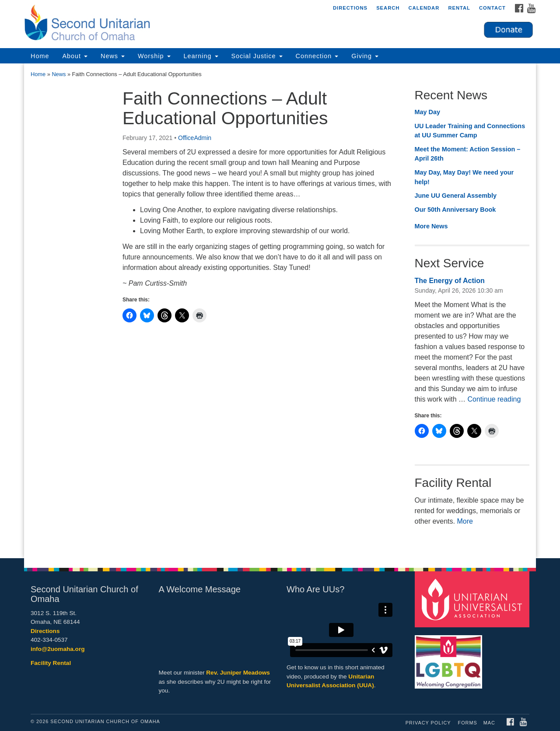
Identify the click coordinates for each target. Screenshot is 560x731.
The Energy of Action (450, 281)
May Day (427, 112)
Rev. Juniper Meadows (238, 673)
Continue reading (494, 399)
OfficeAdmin (195, 138)
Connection (317, 56)
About (75, 56)
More (465, 521)
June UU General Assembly (456, 196)
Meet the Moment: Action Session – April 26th (468, 154)
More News (431, 226)
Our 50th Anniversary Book (455, 210)
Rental (459, 8)
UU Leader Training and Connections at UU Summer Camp (470, 131)
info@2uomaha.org (58, 649)
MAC (489, 723)
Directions (350, 8)
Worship (154, 56)
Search (388, 8)
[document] (280, 311)
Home (40, 56)
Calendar (424, 8)
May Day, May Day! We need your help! (464, 177)
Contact (492, 8)
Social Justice (257, 56)
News (113, 56)
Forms (468, 723)
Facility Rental (51, 663)
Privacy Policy (428, 723)
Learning (201, 56)
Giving (365, 56)
